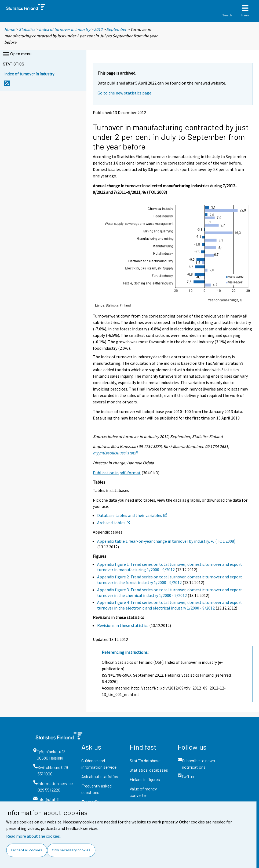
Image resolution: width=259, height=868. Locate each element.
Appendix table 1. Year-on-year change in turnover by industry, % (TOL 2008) (166, 541)
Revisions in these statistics (123, 625)
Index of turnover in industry (65, 29)
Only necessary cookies (71, 850)
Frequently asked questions (96, 789)
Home (10, 29)
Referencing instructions (125, 652)
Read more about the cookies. (33, 836)
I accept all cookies (27, 850)
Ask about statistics (100, 776)
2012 (98, 29)
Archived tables (114, 523)
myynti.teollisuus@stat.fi (115, 453)
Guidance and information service (99, 764)
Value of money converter (143, 792)
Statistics (27, 29)
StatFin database (145, 761)
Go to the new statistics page (124, 93)
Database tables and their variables (132, 515)
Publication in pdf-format (117, 473)
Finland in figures (145, 779)
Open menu (17, 54)
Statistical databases (149, 770)
